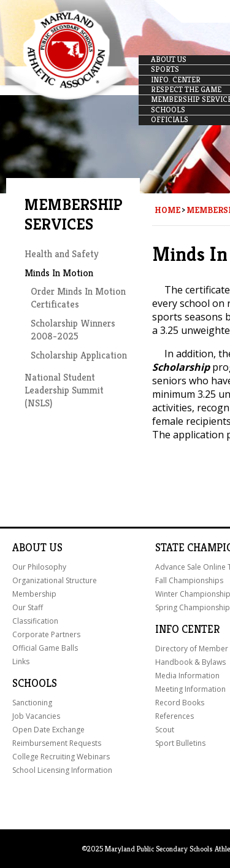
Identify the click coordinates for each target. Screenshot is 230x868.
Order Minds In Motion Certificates (78, 298)
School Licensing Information (62, 770)
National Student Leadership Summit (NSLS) (64, 390)
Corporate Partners (46, 634)
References (174, 716)
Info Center (187, 629)
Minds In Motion (59, 273)
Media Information (187, 676)
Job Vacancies (36, 716)
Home (167, 210)
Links (21, 661)
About (29, 548)
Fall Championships (189, 580)
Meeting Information (190, 689)
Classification (35, 621)
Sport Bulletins (180, 743)
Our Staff (28, 607)
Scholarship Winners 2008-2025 (73, 330)
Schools (35, 683)
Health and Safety (62, 254)
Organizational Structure (55, 580)
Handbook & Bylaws (190, 662)
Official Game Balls (45, 648)
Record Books (180, 703)
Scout (165, 730)
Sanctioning (32, 703)
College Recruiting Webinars (61, 757)
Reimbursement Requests (57, 743)
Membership (34, 594)
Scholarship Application (79, 355)
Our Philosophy (39, 567)
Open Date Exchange (48, 730)
